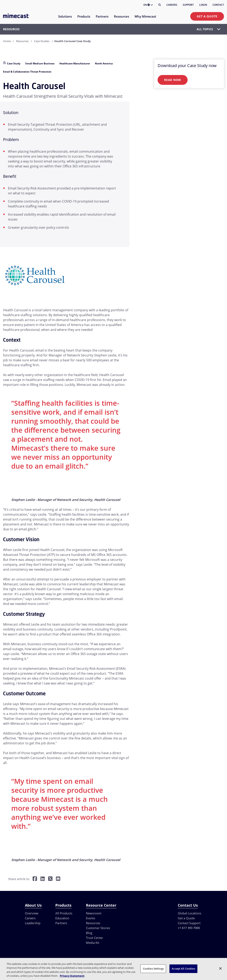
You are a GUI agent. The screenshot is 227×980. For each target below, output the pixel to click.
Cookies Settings (153, 969)
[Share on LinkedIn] (43, 879)
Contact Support (189, 923)
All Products (64, 913)
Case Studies (42, 41)
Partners (61, 923)
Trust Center (95, 938)
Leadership (33, 923)
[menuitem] (65, 19)
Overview (32, 913)
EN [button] (148, 5)
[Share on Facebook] (35, 879)
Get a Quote (207, 16)
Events (91, 918)
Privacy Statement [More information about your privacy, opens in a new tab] (72, 976)
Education (62, 918)
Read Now (173, 80)
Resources (22, 41)
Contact (218, 5)
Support (188, 5)
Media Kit (93, 943)
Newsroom (94, 913)
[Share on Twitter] (50, 879)
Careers (172, 5)
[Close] (220, 968)
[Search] (160, 5)
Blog (89, 933)
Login (203, 5)
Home (7, 41)
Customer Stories (98, 928)
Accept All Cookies (183, 969)
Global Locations (190, 913)
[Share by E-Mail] (58, 879)
